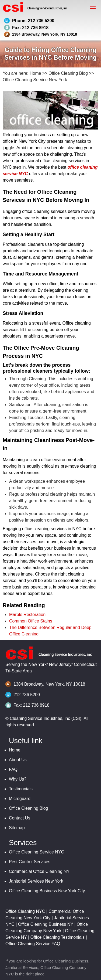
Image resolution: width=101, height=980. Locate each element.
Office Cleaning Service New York (35, 80)
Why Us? (18, 779)
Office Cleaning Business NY (46, 924)
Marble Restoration (27, 615)
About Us (18, 760)
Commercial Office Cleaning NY (39, 871)
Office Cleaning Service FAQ (33, 944)
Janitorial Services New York (36, 881)
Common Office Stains (31, 621)
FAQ (13, 769)
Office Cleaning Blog (68, 73)
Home (35, 73)
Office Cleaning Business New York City (47, 891)
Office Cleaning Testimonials (58, 937)
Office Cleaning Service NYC (36, 852)
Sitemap (17, 828)
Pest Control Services (30, 862)
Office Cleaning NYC (25, 911)
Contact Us (20, 818)
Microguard (20, 799)
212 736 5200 (27, 695)
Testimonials (21, 789)
